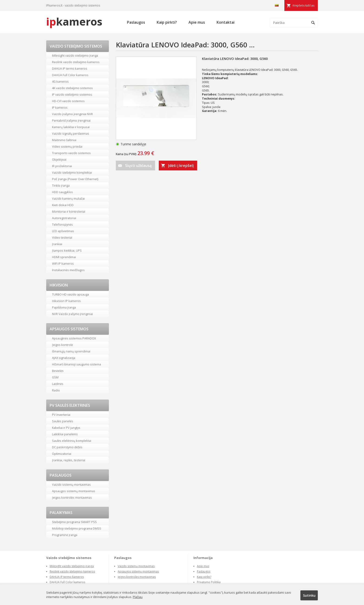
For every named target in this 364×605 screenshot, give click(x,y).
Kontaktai (226, 22)
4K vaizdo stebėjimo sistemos (72, 88)
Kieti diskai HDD (63, 205)
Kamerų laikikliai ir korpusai (71, 127)
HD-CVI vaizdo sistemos (68, 101)
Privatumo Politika (209, 582)
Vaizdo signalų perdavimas (71, 133)
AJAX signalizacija (64, 358)
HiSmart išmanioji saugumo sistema (76, 364)
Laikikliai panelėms (65, 434)
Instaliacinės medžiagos (68, 270)
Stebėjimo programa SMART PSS (74, 522)
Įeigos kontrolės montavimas (72, 498)
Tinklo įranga (61, 185)
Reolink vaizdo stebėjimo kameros (76, 62)
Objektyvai (59, 159)
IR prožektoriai (62, 166)
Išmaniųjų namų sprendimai (71, 351)
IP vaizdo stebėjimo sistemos (72, 94)
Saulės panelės (63, 421)
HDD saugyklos (62, 192)
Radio (56, 390)
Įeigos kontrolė (62, 345)
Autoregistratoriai (64, 218)
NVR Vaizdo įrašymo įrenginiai (72, 314)
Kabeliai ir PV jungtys (66, 428)
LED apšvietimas (63, 231)
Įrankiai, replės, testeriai (69, 460)
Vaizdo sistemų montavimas (71, 485)
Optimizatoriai (62, 454)
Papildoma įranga (64, 307)
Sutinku (309, 595)
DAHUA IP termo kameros (70, 68)
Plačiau (138, 597)
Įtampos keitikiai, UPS (67, 250)
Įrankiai (57, 244)
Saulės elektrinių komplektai (72, 441)
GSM (55, 377)
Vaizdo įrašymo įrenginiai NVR (72, 114)
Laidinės (58, 384)
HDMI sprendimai (64, 257)
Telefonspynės (62, 224)
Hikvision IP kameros (66, 301)
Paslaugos (136, 22)
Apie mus (197, 22)
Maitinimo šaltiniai (64, 140)
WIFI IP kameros (63, 263)
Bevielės (58, 371)
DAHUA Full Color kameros (70, 75)
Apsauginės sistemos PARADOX (74, 338)
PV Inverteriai (61, 415)
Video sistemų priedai (67, 146)
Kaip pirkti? (167, 22)
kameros (74, 21)
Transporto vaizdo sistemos (71, 153)
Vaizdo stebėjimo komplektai (72, 172)
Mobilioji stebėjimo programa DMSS (77, 528)
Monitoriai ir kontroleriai (69, 211)
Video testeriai (62, 237)
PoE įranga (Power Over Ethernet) (75, 179)
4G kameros (60, 81)
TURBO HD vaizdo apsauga (70, 294)
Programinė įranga (65, 535)
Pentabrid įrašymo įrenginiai (71, 120)
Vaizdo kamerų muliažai (68, 198)
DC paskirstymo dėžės (67, 447)
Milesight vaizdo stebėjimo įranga (75, 55)
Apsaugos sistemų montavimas (74, 491)
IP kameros (60, 107)
